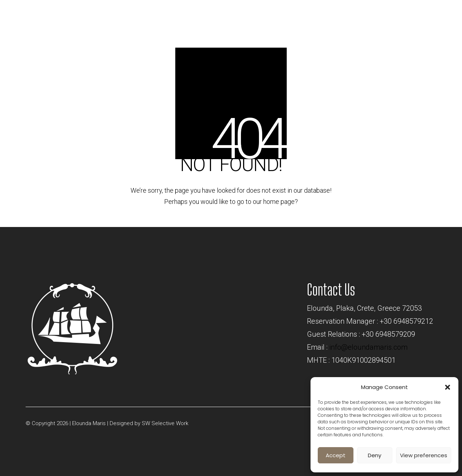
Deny (375, 455)
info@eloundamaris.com (368, 347)
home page (279, 202)
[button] (448, 387)
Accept (336, 455)
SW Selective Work (165, 423)
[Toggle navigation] (427, 16)
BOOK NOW (372, 13)
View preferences (424, 455)
